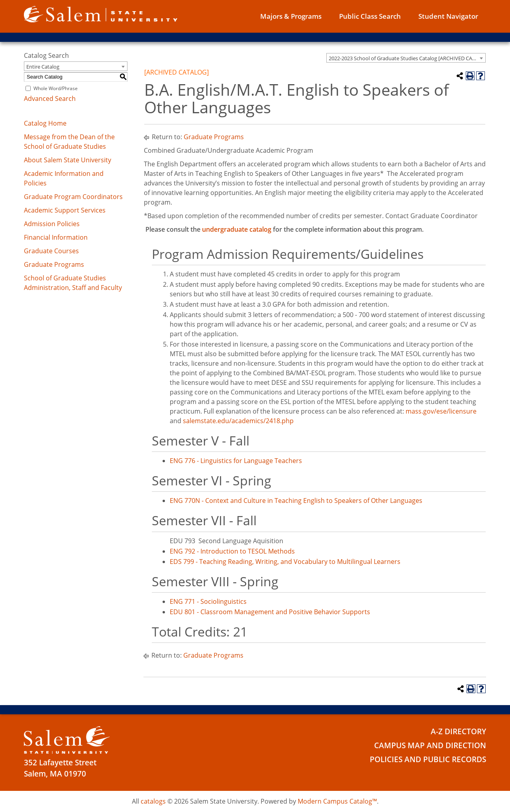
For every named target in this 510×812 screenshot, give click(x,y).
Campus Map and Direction (430, 745)
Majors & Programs (291, 16)
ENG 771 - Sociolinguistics (208, 601)
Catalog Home (45, 123)
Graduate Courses (51, 251)
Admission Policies (52, 224)
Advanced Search (50, 99)
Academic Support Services (65, 210)
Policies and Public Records (428, 759)
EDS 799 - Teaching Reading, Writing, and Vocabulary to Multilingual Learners (285, 562)
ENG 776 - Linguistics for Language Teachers (236, 461)
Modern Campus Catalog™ (337, 801)
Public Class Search (370, 16)
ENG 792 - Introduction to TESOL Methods (232, 551)
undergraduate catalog (237, 229)
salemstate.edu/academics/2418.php (238, 421)
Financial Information (56, 237)
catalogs (153, 801)
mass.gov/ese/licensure (441, 411)
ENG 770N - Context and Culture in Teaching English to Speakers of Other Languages (296, 501)
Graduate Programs (54, 264)
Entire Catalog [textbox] (43, 67)
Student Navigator (448, 16)
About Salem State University (68, 160)
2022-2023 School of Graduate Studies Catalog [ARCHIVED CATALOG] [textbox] (407, 58)
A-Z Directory (458, 731)
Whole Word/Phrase (56, 88)
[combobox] (406, 58)
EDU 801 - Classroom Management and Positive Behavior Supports (270, 612)
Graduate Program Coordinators (73, 197)
